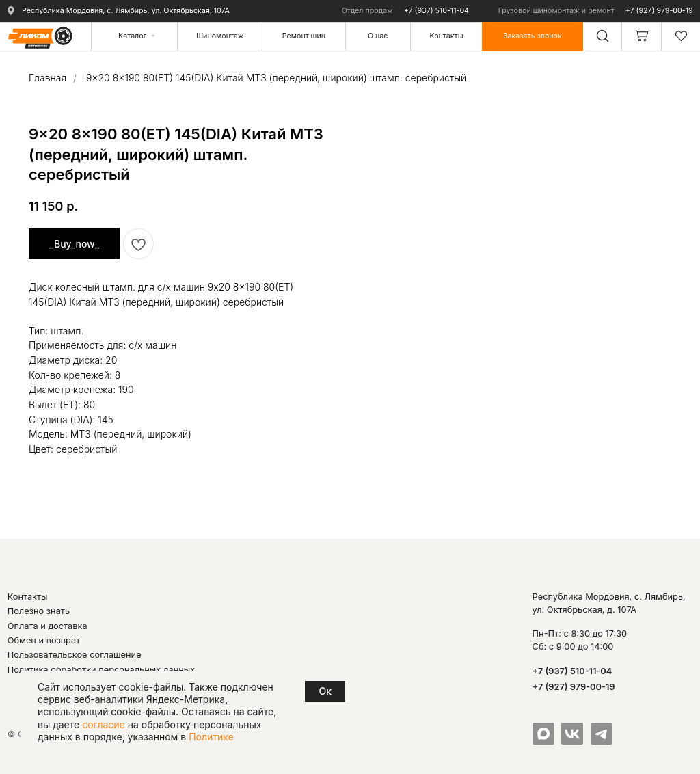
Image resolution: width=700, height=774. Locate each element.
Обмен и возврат (44, 640)
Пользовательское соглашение (75, 655)
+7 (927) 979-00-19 (659, 11)
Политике (211, 737)
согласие (104, 724)
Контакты (28, 597)
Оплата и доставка (48, 626)
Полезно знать (39, 611)
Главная (48, 78)
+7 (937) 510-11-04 (436, 11)
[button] (532, 36)
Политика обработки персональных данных (102, 670)
